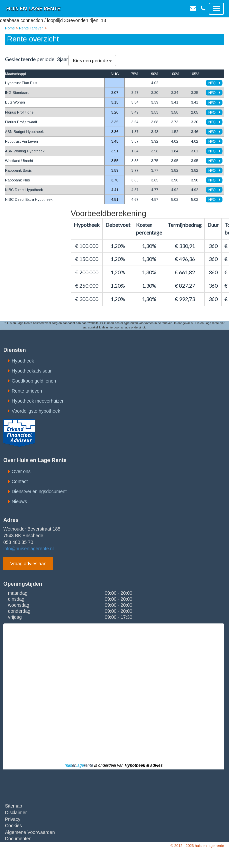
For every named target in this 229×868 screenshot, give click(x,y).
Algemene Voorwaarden (30, 832)
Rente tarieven (27, 391)
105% (195, 74)
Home (10, 28)
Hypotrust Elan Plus (21, 83)
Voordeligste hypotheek (36, 411)
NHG (115, 74)
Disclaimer (16, 813)
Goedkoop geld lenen (34, 381)
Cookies (13, 826)
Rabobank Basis (18, 170)
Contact (20, 481)
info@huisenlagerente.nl (28, 549)
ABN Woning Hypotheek (25, 151)
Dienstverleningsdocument (39, 491)
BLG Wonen (15, 102)
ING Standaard (17, 93)
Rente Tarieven (31, 28)
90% (155, 74)
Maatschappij (16, 74)
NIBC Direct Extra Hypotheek (29, 199)
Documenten (18, 839)
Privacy (13, 819)
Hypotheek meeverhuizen (38, 401)
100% (175, 74)
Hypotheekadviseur (32, 371)
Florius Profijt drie (19, 112)
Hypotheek (23, 361)
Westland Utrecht (19, 161)
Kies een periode (92, 60)
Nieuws (19, 501)
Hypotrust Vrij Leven (21, 141)
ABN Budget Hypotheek (24, 132)
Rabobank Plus (17, 180)
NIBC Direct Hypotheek (24, 190)
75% (135, 74)
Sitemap (13, 806)
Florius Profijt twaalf (21, 122)
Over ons (21, 471)
